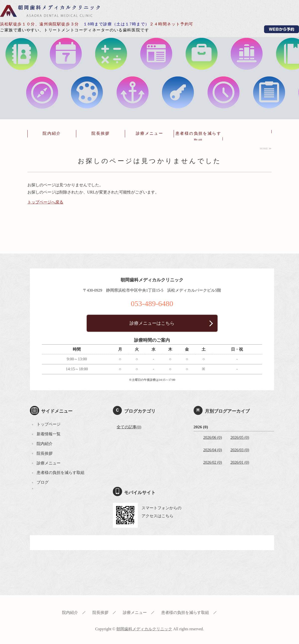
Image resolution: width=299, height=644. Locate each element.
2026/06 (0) (213, 437)
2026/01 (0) (240, 462)
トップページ (49, 424)
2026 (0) (201, 427)
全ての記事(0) (129, 427)
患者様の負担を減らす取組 (198, 137)
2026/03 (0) (240, 450)
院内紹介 (52, 133)
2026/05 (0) (240, 437)
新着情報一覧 (49, 434)
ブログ (43, 482)
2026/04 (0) (213, 450)
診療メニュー (149, 133)
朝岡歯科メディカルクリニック (50, 11)
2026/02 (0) (213, 462)
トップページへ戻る (45, 202)
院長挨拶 (101, 133)
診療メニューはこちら (152, 323)
